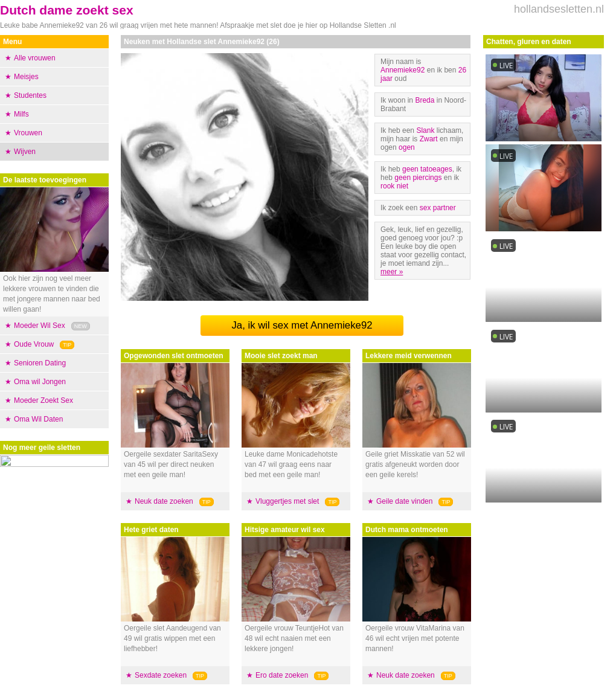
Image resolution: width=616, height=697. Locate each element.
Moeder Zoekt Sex (43, 400)
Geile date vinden (404, 501)
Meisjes (26, 77)
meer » (392, 272)
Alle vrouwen (35, 58)
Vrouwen (28, 133)
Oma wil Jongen (40, 382)
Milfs (21, 114)
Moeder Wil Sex (40, 326)
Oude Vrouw (34, 344)
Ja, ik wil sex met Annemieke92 (302, 325)
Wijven (25, 152)
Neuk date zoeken (164, 501)
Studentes (30, 95)
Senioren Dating (40, 363)
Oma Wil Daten (38, 419)
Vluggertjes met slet (287, 501)
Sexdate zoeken (161, 675)
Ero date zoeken (282, 675)
